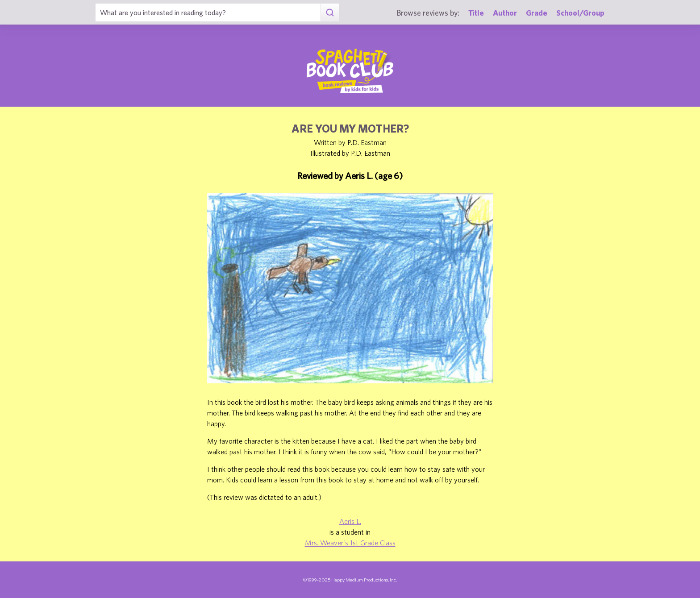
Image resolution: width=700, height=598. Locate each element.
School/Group (580, 13)
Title (476, 13)
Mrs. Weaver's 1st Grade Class (350, 543)
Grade (537, 13)
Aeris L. (350, 521)
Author (505, 13)
